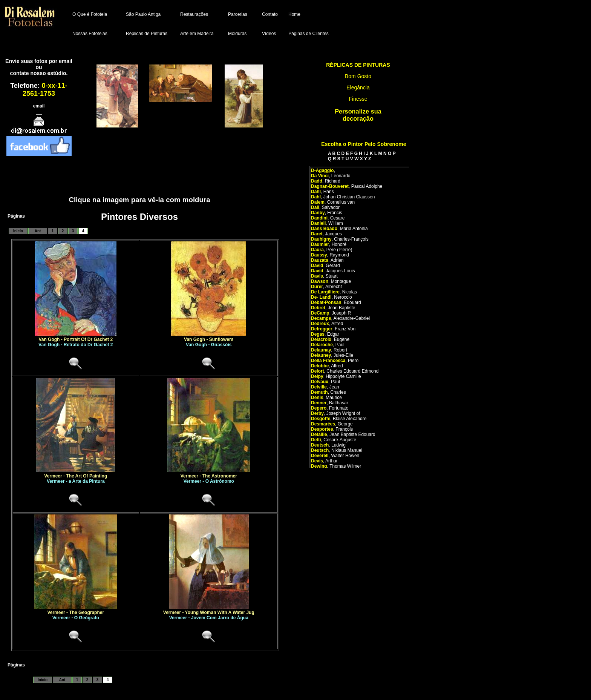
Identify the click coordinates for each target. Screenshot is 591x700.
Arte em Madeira (197, 34)
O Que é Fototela (90, 14)
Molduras (237, 34)
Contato (270, 14)
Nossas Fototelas (90, 34)
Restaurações (194, 14)
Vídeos (269, 34)
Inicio (18, 231)
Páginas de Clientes (309, 34)
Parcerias (238, 14)
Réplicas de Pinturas (147, 34)
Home (294, 14)
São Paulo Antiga (143, 14)
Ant (38, 231)
